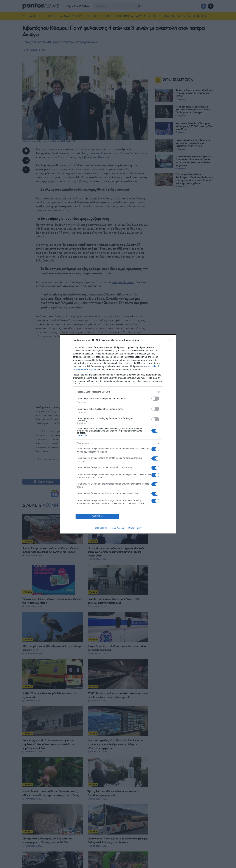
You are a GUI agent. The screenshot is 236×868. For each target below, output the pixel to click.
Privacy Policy (135, 528)
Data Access (118, 528)
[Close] (170, 340)
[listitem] (118, 392)
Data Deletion (101, 528)
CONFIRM (97, 516)
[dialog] (118, 434)
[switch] (155, 399)
